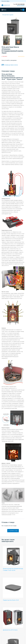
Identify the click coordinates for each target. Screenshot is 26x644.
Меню (5, 10)
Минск (8, 1)
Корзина (22, 10)
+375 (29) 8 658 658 (20, 4)
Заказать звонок (21, 6)
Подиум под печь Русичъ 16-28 (11, 600)
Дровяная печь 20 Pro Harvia (10, 630)
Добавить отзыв (14, 531)
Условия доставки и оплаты (11, 65)
